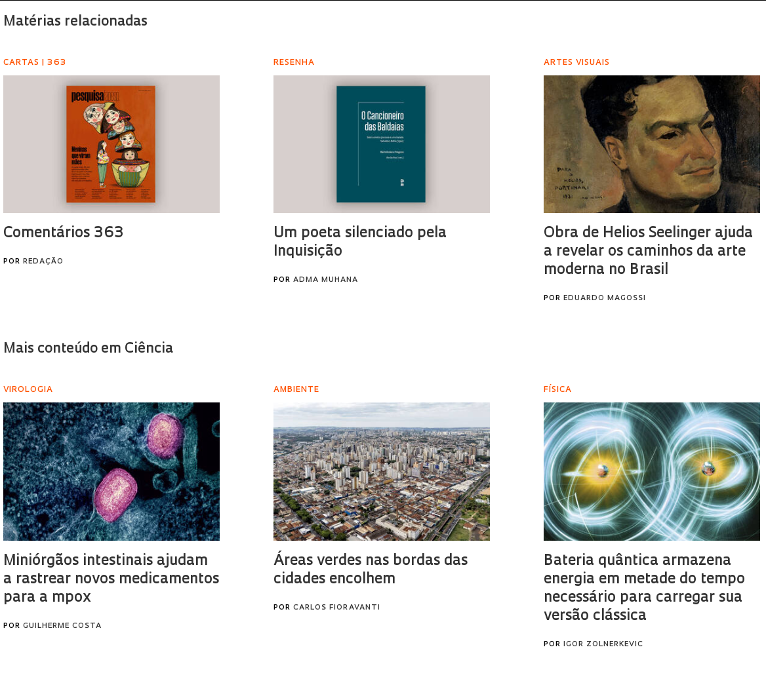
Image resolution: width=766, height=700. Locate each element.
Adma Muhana (326, 280)
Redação (43, 262)
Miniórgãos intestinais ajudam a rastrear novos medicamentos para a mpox (111, 580)
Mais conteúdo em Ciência (88, 349)
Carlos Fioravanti (337, 608)
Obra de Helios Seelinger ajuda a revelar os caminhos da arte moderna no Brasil (648, 252)
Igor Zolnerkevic (603, 645)
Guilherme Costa (62, 626)
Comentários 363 (63, 234)
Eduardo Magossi (605, 299)
